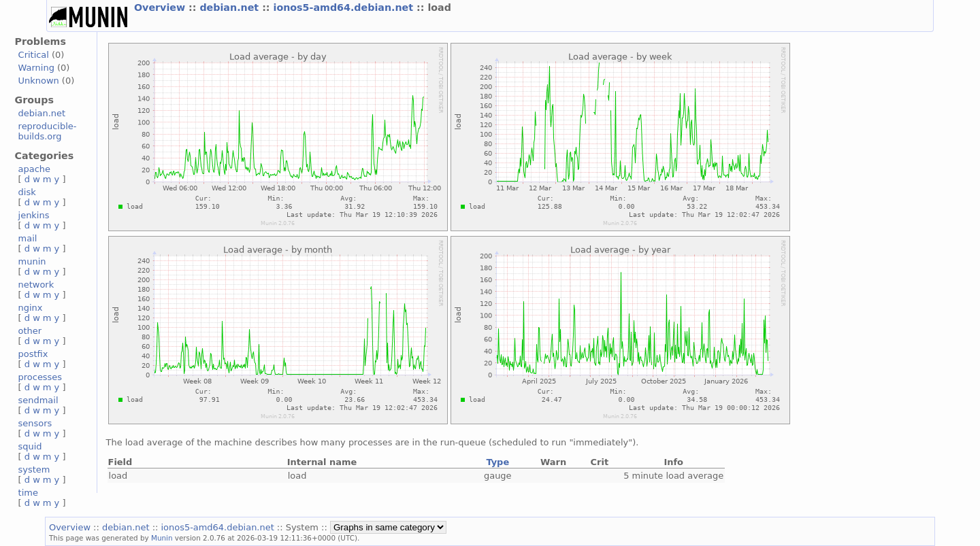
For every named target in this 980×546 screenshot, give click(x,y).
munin (32, 261)
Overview (161, 7)
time (28, 493)
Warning (36, 68)
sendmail (38, 400)
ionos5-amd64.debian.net (345, 7)
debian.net (231, 7)
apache (34, 169)
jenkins (34, 215)
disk (27, 192)
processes (40, 377)
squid (30, 446)
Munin (162, 538)
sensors (35, 423)
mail (28, 238)
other (30, 331)
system (34, 470)
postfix (33, 354)
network (36, 285)
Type (497, 462)
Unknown (39, 81)
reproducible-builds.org (48, 131)
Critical (34, 55)
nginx (31, 308)
